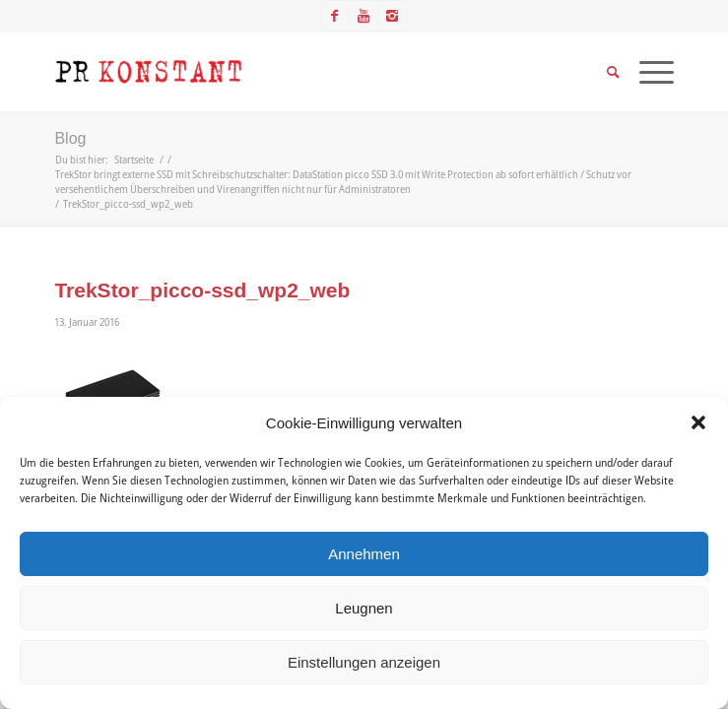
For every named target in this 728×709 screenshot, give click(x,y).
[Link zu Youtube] (364, 16)
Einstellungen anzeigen (364, 662)
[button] (698, 422)
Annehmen (364, 554)
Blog (70, 138)
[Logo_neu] (302, 72)
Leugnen (364, 608)
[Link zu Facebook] (335, 16)
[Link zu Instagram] (392, 16)
